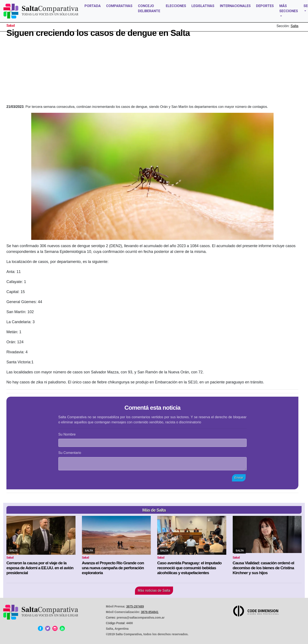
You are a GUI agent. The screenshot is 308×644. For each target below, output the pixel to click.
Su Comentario (70, 453)
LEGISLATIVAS (203, 6)
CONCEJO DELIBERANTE (149, 8)
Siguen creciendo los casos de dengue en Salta (98, 33)
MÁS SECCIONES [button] (289, 8)
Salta (295, 26)
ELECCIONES (176, 6)
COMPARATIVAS (119, 6)
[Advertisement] (153, 72)
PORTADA (93, 6)
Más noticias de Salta (154, 590)
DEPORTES (265, 6)
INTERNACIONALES (235, 6)
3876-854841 (150, 612)
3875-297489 (135, 606)
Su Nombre (67, 434)
